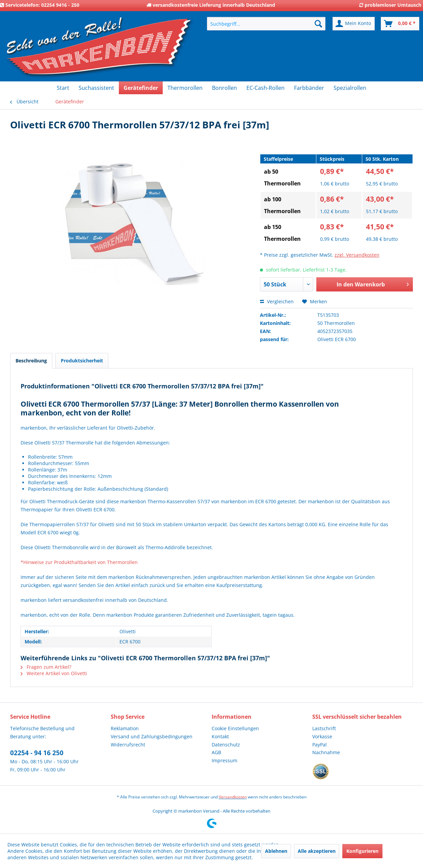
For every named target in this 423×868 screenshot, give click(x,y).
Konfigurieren (362, 851)
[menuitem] (266, 24)
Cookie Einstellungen (235, 728)
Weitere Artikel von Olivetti (54, 673)
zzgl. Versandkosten (357, 255)
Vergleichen (277, 301)
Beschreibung (31, 361)
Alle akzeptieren (317, 851)
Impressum (224, 760)
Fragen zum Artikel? (46, 667)
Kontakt (220, 736)
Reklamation (125, 728)
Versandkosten (233, 797)
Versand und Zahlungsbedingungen (152, 736)
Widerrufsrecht (128, 745)
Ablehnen (276, 851)
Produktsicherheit (82, 361)
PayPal (320, 745)
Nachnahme (326, 752)
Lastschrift (324, 728)
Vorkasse (322, 736)
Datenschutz (226, 745)
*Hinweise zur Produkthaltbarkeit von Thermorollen (79, 562)
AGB (216, 752)
